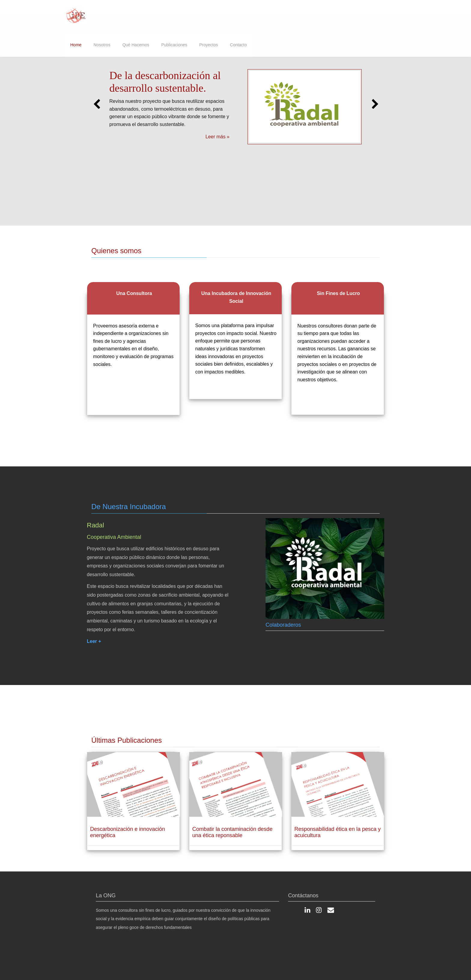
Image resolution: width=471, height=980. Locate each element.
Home (76, 45)
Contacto (239, 45)
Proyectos (208, 45)
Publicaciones (174, 45)
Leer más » (217, 137)
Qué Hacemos (136, 45)
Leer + (94, 642)
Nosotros (102, 45)
